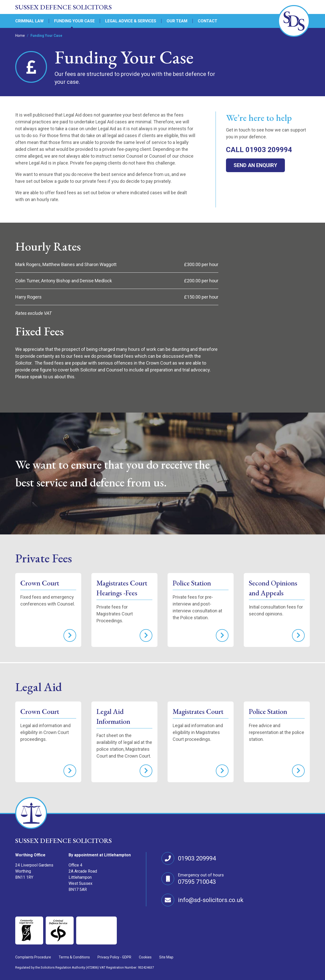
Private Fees (44, 558)
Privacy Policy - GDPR (114, 957)
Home (20, 36)
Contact (208, 21)
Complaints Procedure (33, 957)
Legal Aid (39, 687)
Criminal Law (29, 21)
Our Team (177, 21)
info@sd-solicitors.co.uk (211, 900)
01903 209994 (197, 858)
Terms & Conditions (74, 957)
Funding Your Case (74, 21)
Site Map (166, 957)
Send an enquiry (255, 165)
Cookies (145, 957)
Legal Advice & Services (131, 21)
